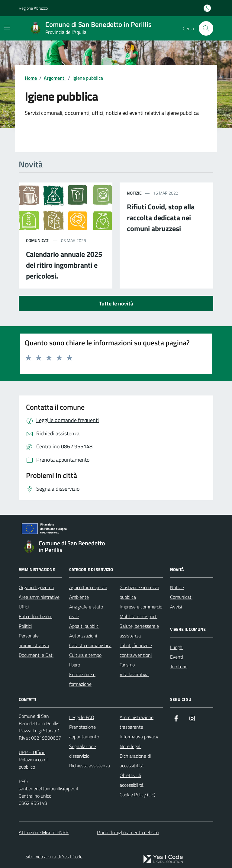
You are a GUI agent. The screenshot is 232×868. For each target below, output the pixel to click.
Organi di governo (36, 587)
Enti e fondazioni (35, 616)
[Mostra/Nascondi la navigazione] (7, 28)
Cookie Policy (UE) (137, 795)
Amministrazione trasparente (137, 722)
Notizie (177, 587)
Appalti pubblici (84, 626)
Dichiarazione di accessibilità (135, 761)
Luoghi (177, 647)
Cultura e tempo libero (85, 660)
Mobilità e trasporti (139, 616)
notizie (134, 193)
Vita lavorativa (134, 674)
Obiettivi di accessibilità (132, 780)
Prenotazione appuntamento (84, 732)
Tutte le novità (116, 303)
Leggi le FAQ (82, 717)
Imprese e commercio (141, 607)
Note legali (130, 746)
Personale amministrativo (34, 641)
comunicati (38, 240)
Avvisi (176, 607)
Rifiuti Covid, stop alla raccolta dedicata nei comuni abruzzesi (161, 218)
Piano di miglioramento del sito (128, 832)
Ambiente (79, 597)
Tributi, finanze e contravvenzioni (136, 650)
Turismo (127, 665)
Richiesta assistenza (90, 766)
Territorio (179, 666)
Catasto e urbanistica (90, 645)
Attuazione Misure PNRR (44, 832)
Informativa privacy (139, 737)
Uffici (24, 607)
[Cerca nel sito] (206, 28)
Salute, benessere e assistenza (139, 631)
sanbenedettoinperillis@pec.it (49, 789)
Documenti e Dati (36, 655)
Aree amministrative (39, 597)
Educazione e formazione (82, 679)
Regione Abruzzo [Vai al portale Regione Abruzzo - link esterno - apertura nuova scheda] (33, 8)
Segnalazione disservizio (83, 751)
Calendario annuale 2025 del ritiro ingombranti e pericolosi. (64, 265)
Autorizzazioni (83, 636)
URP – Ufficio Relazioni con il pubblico (34, 760)
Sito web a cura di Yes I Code (54, 857)
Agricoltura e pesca (88, 587)
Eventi (177, 657)
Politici (25, 626)
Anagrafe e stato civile (86, 611)
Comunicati (181, 597)
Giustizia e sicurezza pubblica (139, 592)
